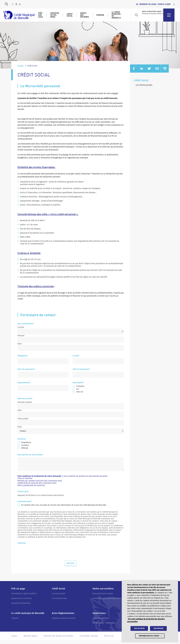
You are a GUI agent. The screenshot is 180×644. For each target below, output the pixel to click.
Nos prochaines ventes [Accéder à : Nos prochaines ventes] (103, 597)
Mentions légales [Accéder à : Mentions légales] (30, 640)
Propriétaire (26, 446)
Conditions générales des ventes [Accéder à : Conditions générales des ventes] (107, 602)
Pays (20, 431)
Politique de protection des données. (88, 520)
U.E (78, 393)
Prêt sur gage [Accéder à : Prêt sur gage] (56, 17)
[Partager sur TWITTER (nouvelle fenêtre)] (149, 72)
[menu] (174, 17)
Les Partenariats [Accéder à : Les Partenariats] (59, 602)
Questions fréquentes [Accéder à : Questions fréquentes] (21, 607)
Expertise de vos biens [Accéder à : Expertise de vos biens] (75, 17)
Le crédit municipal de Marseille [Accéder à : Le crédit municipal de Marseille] (147, 17)
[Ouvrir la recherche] (6, 4)
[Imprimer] (165, 72)
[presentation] (36, 554)
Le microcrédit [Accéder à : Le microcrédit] (59, 597)
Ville (20, 414)
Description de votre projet (30, 459)
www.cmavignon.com (77, 541)
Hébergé (25, 452)
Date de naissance (26, 373)
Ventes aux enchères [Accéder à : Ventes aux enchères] (114, 17)
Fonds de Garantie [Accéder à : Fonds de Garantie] (101, 622)
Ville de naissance (81, 373)
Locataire (25, 449)
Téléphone (23, 360)
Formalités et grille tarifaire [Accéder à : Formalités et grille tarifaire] (24, 597)
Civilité (21, 331)
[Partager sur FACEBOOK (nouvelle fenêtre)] (134, 72)
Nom (20, 348)
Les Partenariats (144, 89)
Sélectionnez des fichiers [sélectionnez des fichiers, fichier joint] (53, 499)
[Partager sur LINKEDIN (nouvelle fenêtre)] (142, 72)
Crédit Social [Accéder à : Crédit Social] (93, 17)
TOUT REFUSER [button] (158, 630)
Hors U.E (80, 396)
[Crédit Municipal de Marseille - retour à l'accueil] (25, 17)
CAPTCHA (21, 547)
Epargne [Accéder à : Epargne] (131, 17)
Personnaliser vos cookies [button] (149, 637)
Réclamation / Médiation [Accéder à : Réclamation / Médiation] (104, 627)
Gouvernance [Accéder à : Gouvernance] (99, 617)
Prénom (21, 339)
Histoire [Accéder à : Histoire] (15, 622)
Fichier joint (23, 496)
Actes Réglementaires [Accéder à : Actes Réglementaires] (63, 617)
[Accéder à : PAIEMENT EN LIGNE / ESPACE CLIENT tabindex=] (156, 4)
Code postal (23, 422)
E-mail (76, 360)
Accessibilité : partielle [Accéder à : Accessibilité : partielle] (89, 640)
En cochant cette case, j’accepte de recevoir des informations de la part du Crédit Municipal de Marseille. (64, 509)
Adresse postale (25, 406)
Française (80, 390)
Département (24, 387)
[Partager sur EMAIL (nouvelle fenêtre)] (157, 72)
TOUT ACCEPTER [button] (139, 630)
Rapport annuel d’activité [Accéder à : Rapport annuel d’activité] (64, 622)
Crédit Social (141, 84)
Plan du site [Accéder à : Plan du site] (109, 640)
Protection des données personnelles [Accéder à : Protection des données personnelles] (58, 640)
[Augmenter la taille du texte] (20, 4)
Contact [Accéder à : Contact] (14, 640)
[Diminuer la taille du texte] (13, 4)
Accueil (20, 70)
